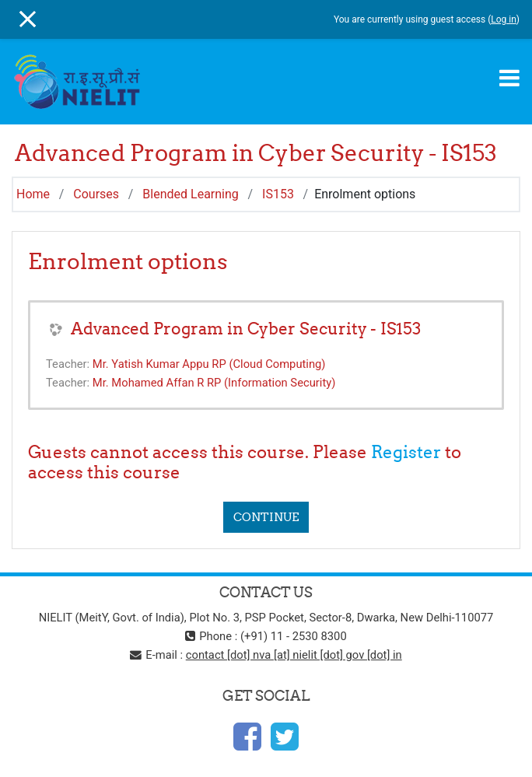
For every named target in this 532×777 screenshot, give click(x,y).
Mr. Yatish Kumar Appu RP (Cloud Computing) (209, 364)
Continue (266, 517)
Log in (504, 19)
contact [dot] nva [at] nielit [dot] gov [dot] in (294, 655)
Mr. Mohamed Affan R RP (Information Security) (214, 383)
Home (33, 194)
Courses (96, 194)
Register (406, 452)
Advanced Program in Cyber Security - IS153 (246, 329)
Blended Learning (190, 194)
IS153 (278, 194)
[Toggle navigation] (509, 78)
